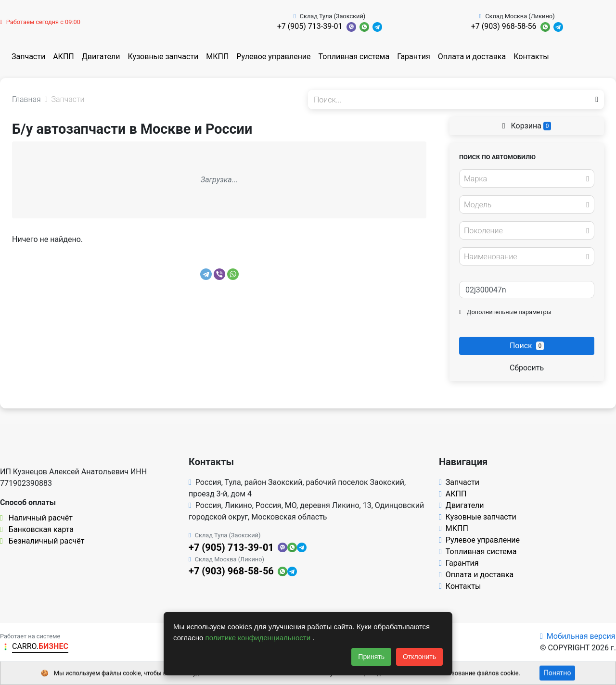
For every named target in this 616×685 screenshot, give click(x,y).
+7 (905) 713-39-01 (310, 26)
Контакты (531, 57)
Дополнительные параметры (505, 312)
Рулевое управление (273, 57)
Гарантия (414, 57)
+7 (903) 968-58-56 (504, 26)
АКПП (64, 57)
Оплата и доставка (472, 57)
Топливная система (354, 57)
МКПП (217, 57)
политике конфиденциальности (259, 638)
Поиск (527, 346)
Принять (371, 657)
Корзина (527, 126)
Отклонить (419, 657)
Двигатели (101, 57)
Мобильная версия (578, 636)
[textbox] (524, 179)
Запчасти (28, 57)
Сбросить (527, 368)
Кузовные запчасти (163, 57)
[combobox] (527, 178)
